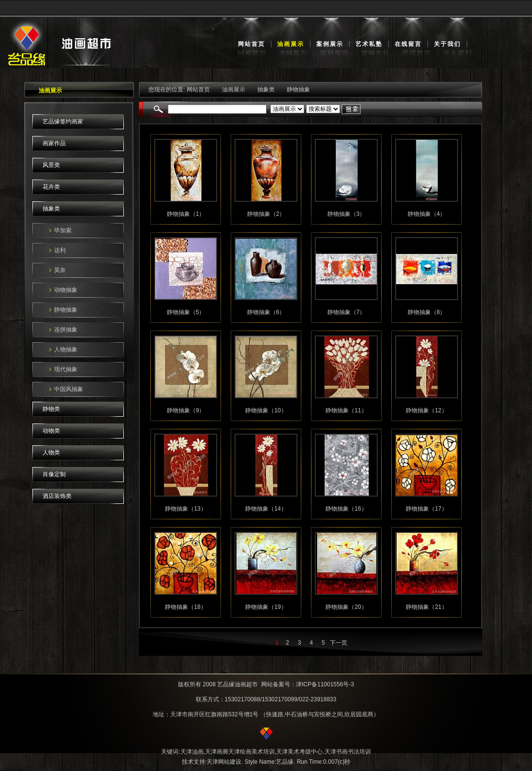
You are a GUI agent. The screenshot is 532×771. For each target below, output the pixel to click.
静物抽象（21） (426, 607)
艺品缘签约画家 (63, 121)
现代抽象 (66, 369)
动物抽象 (66, 290)
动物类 (51, 431)
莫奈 (60, 270)
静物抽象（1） (186, 214)
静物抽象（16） (346, 509)
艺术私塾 (369, 44)
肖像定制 (54, 474)
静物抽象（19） (266, 607)
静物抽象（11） (346, 410)
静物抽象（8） (427, 312)
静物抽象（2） (266, 214)
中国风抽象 (69, 389)
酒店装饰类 (57, 496)
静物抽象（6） (266, 312)
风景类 (51, 165)
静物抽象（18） (185, 607)
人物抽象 (66, 349)
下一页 (339, 643)
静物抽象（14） (266, 509)
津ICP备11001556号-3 (325, 684)
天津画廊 (217, 752)
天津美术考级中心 (299, 752)
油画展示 (291, 44)
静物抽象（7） (347, 312)
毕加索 (63, 230)
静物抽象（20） (346, 607)
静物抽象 (66, 310)
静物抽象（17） (426, 509)
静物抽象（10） (266, 410)
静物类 (51, 409)
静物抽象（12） (426, 410)
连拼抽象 (66, 330)
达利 (60, 250)
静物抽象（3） (347, 214)
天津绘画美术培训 (251, 752)
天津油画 (192, 752)
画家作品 (54, 143)
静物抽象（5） (186, 312)
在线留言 (408, 44)
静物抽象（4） (427, 214)
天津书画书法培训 (348, 752)
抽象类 (51, 209)
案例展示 (330, 44)
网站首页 (251, 44)
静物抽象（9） (186, 410)
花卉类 (51, 187)
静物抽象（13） (185, 509)
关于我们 (447, 44)
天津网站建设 (224, 762)
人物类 (51, 453)
